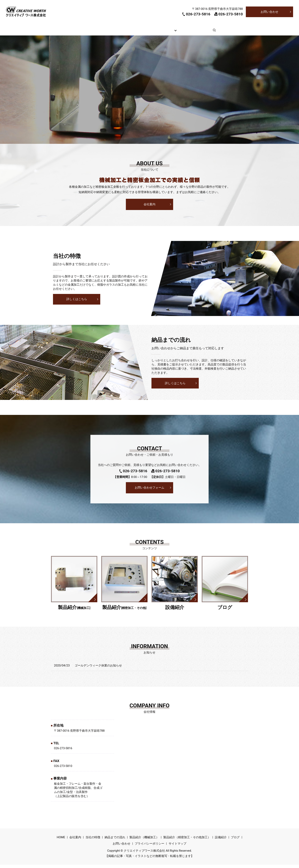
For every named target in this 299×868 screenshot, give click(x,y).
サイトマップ (177, 847)
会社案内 (98, 32)
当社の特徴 (120, 32)
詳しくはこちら (77, 302)
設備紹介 (191, 32)
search (226, 34)
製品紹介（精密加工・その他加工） (187, 841)
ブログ (211, 32)
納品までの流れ (147, 32)
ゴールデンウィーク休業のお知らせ (98, 669)
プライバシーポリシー (149, 847)
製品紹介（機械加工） (144, 841)
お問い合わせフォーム (149, 491)
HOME (79, 32)
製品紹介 (172, 32)
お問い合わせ (269, 12)
